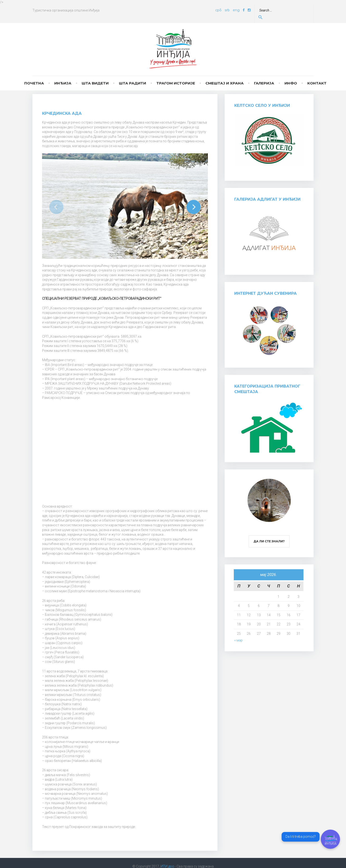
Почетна (34, 76)
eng (247, 10)
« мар (238, 634)
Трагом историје (176, 76)
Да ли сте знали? (269, 535)
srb (238, 10)
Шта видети (95, 76)
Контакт (317, 76)
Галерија (264, 76)
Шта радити (133, 76)
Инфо (291, 76)
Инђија (63, 76)
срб (229, 10)
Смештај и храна (225, 76)
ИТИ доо (167, 860)
